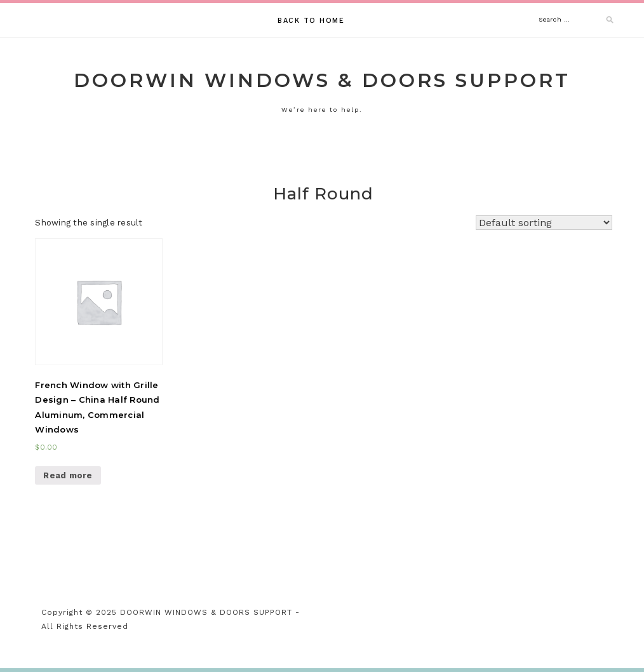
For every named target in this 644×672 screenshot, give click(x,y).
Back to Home (311, 21)
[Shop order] (544, 223)
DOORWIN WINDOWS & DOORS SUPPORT (322, 80)
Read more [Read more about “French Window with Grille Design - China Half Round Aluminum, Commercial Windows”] (68, 475)
